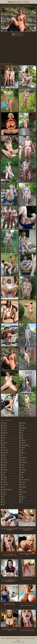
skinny (22, 485)
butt (3, 475)
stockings (23, 492)
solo (21, 490)
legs (21, 438)
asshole (4, 443)
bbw (3, 445)
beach (4, 448)
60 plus (4, 428)
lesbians (23, 440)
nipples (22, 453)
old (21, 455)
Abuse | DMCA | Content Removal (10, 638)
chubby (4, 477)
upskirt (22, 497)
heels (22, 430)
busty (3, 472)
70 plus (4, 430)
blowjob (4, 462)
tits (21, 495)
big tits (4, 455)
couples (4, 482)
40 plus (4, 423)
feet (3, 499)
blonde (4, 460)
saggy (22, 472)
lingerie (22, 443)
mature (22, 448)
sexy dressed (24, 480)
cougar (4, 480)
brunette (4, 470)
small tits (23, 487)
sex (21, 475)
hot (21, 433)
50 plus (4, 425)
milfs (21, 450)
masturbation (24, 445)
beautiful (4, 450)
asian (3, 438)
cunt (3, 487)
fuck (3, 502)
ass (3, 440)
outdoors (23, 457)
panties (22, 460)
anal (3, 435)
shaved (22, 482)
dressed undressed (8, 490)
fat (2, 497)
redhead (23, 470)
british (4, 467)
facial (3, 495)
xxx (21, 502)
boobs (4, 465)
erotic (3, 492)
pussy (22, 467)
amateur (4, 433)
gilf (3, 504)
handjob (22, 428)
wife (21, 499)
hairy (22, 425)
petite (22, 465)
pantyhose (23, 462)
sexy (21, 477)
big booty (5, 453)
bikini (3, 457)
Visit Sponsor (17, 34)
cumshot (4, 485)
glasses (22, 423)
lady (21, 435)
